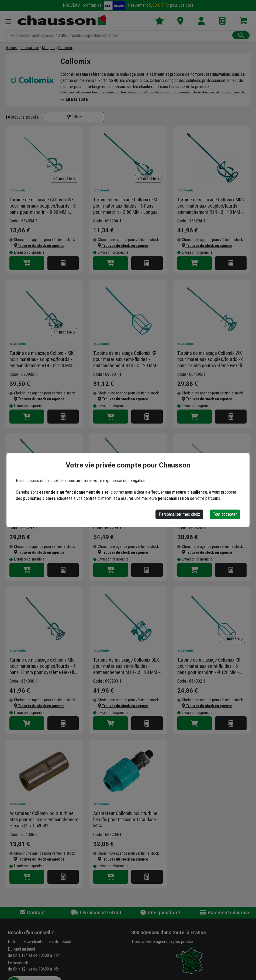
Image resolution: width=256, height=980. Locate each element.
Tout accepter (225, 514)
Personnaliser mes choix (179, 514)
